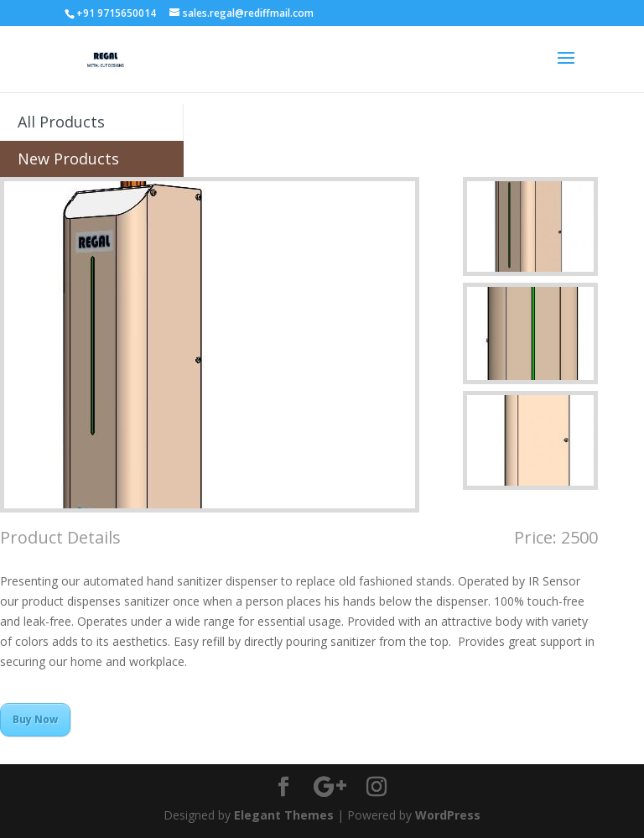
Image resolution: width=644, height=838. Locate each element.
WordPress (448, 815)
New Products (68, 159)
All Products (61, 122)
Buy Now (35, 719)
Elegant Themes (284, 815)
